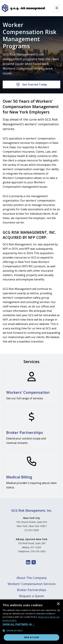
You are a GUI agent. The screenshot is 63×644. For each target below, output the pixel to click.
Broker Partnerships (32, 590)
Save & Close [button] (32, 637)
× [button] (58, 604)
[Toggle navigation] (57, 8)
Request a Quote (32, 596)
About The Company (32, 578)
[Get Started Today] (32, 84)
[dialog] (32, 622)
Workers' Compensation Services (32, 584)
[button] (32, 624)
